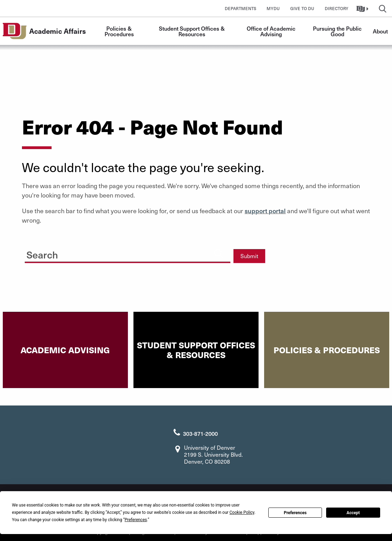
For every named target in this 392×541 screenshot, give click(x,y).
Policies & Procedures (119, 31)
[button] (363, 8)
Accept (353, 513)
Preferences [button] (136, 520)
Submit (249, 256)
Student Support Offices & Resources (193, 31)
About (380, 31)
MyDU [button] (273, 8)
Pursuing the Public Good (338, 31)
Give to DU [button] (302, 8)
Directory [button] (337, 8)
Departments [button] (240, 8)
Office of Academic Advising (272, 31)
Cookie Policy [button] (242, 512)
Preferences (295, 513)
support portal (265, 211)
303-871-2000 (200, 433)
